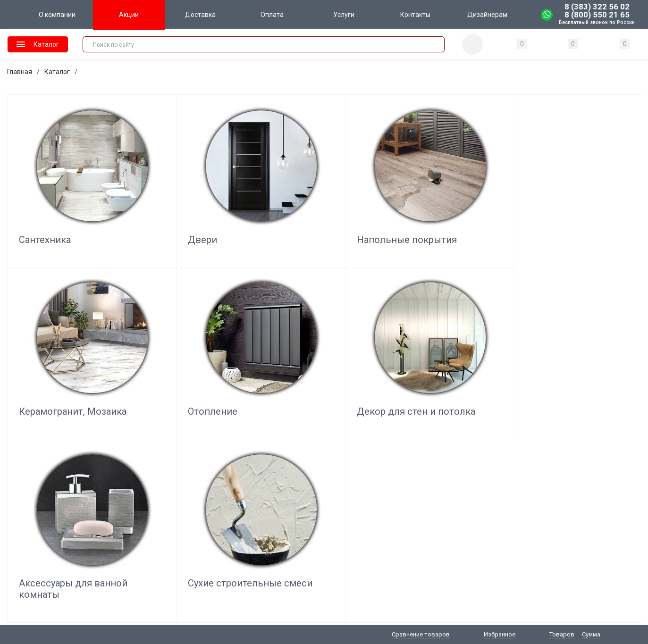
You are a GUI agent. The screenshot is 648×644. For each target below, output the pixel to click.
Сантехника (45, 204)
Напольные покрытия (322, 204)
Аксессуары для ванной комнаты (183, 358)
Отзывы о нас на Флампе (602, 453)
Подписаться (499, 460)
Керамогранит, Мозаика (432, 210)
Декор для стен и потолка (58, 358)
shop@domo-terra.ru (38, 519)
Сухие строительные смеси (319, 358)
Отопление (551, 204)
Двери (160, 204)
